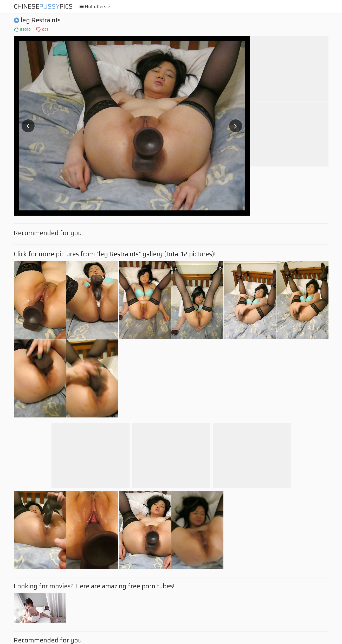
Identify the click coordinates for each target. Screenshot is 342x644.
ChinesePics (43, 7)
